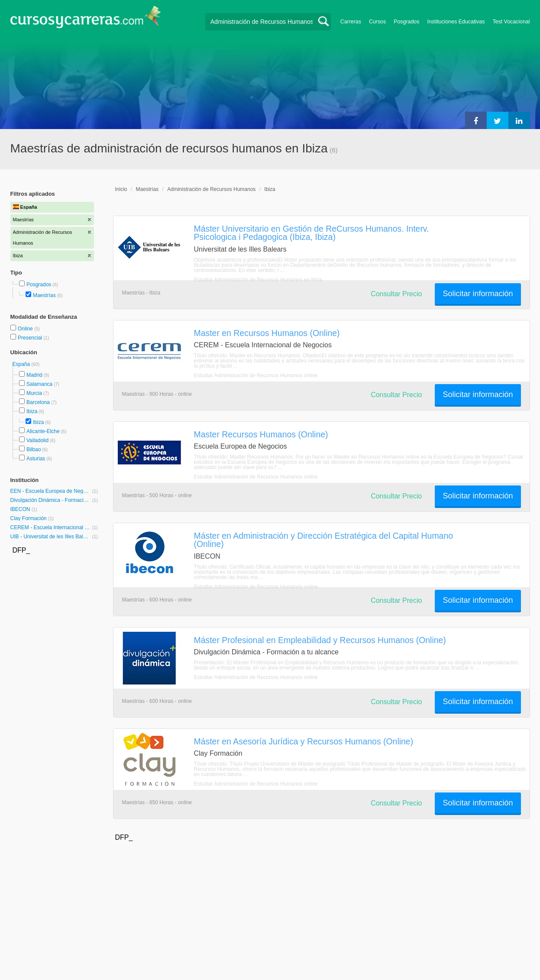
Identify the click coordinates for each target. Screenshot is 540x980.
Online (26, 329)
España (22, 364)
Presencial (31, 338)
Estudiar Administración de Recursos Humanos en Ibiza (258, 280)
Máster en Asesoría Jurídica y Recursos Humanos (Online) (304, 741)
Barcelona (38, 402)
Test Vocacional (511, 22)
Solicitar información (478, 294)
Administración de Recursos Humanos (211, 189)
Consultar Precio (396, 294)
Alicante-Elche (43, 431)
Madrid (34, 375)
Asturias (36, 459)
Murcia (34, 393)
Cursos (377, 22)
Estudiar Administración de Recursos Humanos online (256, 375)
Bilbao (34, 450)
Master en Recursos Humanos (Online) (267, 333)
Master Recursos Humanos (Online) (261, 434)
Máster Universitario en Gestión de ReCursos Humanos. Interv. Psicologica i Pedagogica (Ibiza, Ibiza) (312, 233)
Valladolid (37, 440)
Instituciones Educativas (456, 22)
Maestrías (44, 295)
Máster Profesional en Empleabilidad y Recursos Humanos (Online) (320, 640)
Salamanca (39, 384)
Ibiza (32, 411)
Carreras (351, 22)
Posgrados (406, 22)
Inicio (121, 189)
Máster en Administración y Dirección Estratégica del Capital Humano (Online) (324, 540)
